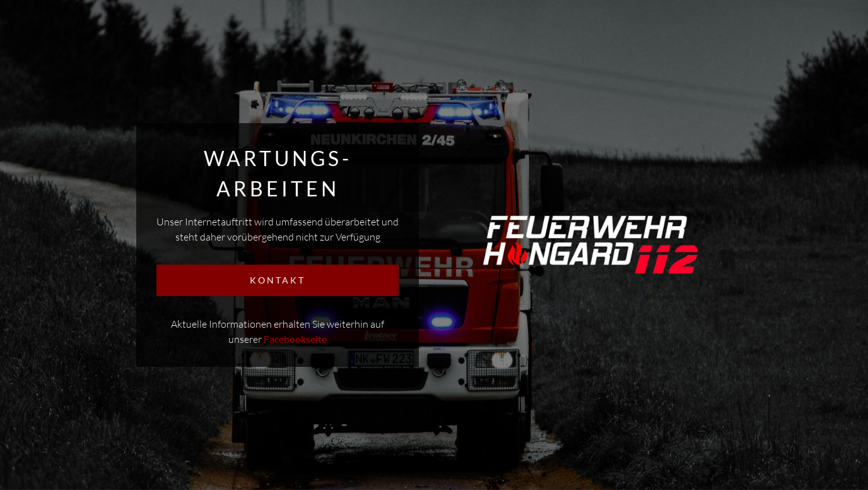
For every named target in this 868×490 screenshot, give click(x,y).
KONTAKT (278, 280)
